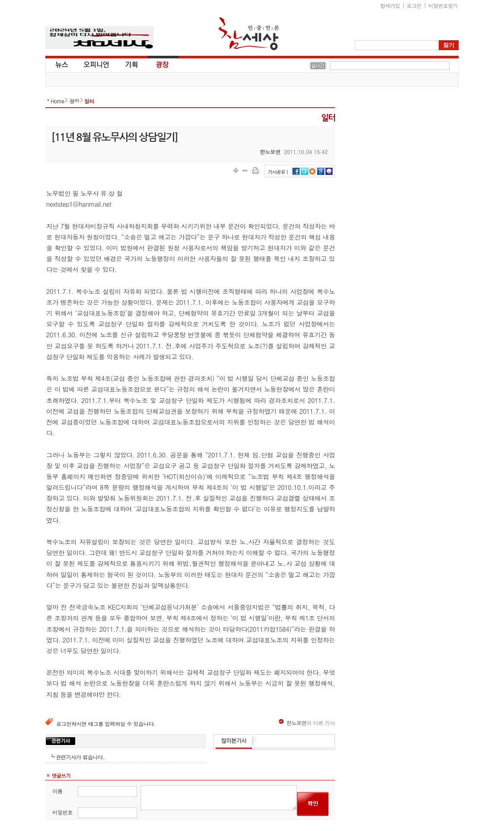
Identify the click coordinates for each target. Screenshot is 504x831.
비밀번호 (62, 812)
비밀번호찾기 (443, 5)
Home (57, 101)
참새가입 (390, 5)
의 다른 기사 (307, 723)
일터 (89, 101)
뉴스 (61, 64)
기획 (132, 64)
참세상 (249, 34)
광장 (156, 64)
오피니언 (96, 64)
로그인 (414, 5)
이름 (57, 791)
